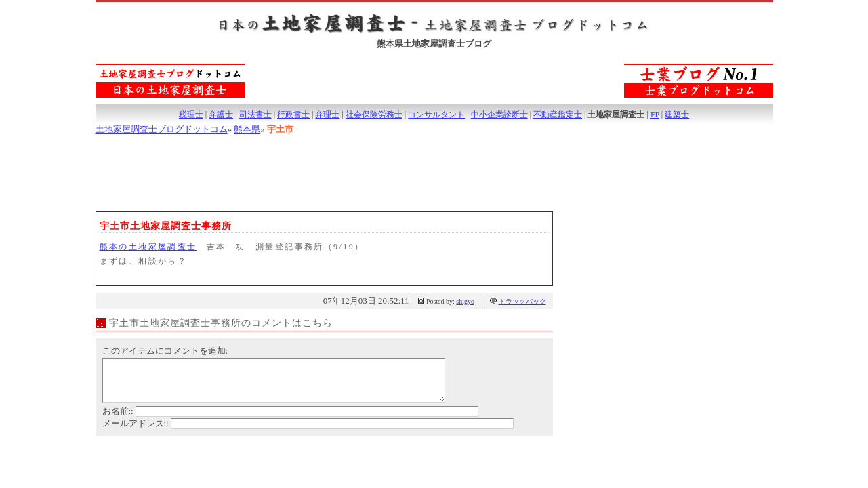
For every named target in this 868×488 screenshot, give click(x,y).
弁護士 (221, 115)
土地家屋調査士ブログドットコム (162, 129)
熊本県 (247, 129)
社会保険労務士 (374, 115)
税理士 (191, 115)
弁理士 (327, 115)
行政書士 (293, 115)
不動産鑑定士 (558, 115)
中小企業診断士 (499, 115)
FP (655, 115)
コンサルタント (436, 115)
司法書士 (255, 115)
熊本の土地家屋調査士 (148, 247)
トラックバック (522, 301)
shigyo (465, 301)
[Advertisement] (342, 171)
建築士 (677, 115)
